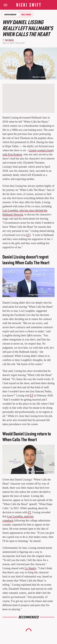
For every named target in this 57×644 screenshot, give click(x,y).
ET (28, 235)
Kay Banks (9, 40)
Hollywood (26, 14)
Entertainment (10, 14)
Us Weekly (31, 568)
